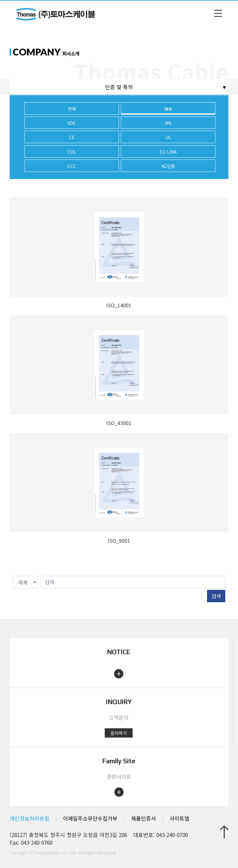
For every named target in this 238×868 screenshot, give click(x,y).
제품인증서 (143, 818)
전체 (72, 109)
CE (72, 137)
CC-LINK (168, 152)
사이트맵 (179, 818)
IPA (168, 123)
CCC (72, 166)
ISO (168, 109)
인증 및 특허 (119, 87)
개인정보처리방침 (29, 818)
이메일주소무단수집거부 (90, 818)
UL (168, 137)
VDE (72, 123)
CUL (72, 152)
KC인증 (168, 166)
